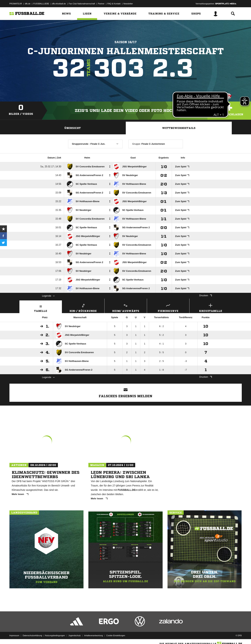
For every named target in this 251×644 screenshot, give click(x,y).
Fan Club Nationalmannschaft (82, 4)
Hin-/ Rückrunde (83, 307)
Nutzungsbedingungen (55, 635)
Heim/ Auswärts (126, 307)
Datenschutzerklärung (32, 635)
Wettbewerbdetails (179, 128)
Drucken (205, 295)
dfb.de (28, 4)
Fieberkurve (168, 307)
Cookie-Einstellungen (116, 635)
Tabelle (41, 307)
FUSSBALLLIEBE (41, 4)
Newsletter (128, 4)
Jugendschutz (75, 635)
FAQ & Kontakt (114, 4)
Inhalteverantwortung (94, 635)
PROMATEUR (16, 4)
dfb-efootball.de (59, 4)
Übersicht (73, 128)
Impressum (14, 635)
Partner (101, 4)
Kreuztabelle (211, 307)
